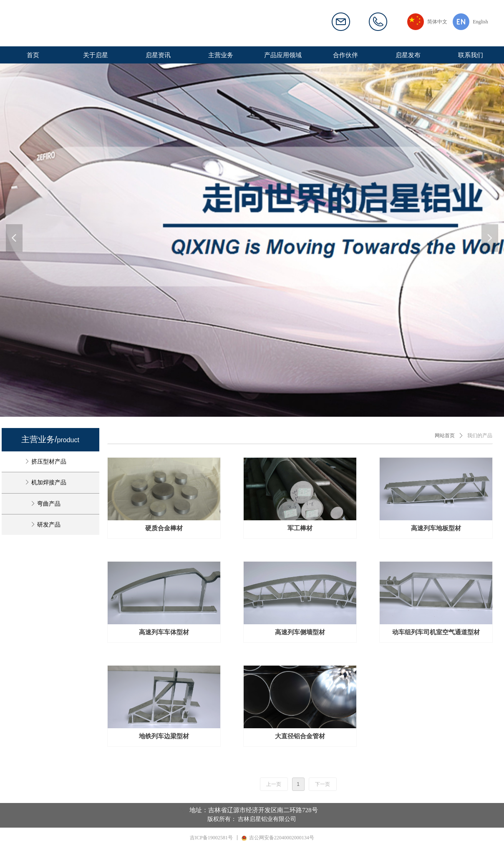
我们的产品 (480, 436)
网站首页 (445, 436)
